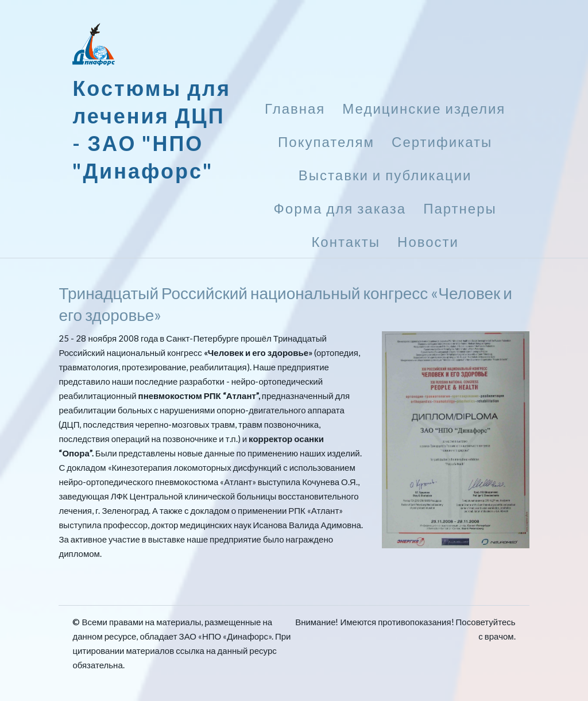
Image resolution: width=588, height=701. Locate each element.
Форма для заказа (340, 208)
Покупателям (326, 142)
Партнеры (460, 208)
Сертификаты (442, 142)
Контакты (346, 241)
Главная (295, 108)
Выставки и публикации (385, 175)
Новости (428, 241)
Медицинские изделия (424, 108)
